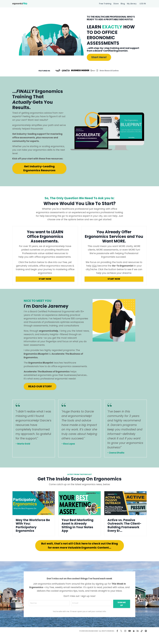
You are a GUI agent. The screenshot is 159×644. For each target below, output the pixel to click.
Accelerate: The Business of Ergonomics (47, 380)
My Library (132, 4)
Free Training (105, 4)
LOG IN (143, 4)
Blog (123, 4)
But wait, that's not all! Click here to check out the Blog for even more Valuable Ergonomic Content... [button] (80, 555)
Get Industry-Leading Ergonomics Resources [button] (39, 169)
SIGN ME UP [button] (122, 613)
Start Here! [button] (99, 57)
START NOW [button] (45, 283)
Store (116, 4)
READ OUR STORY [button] (40, 395)
